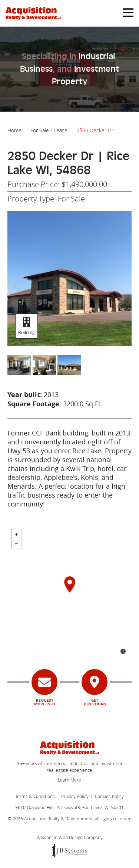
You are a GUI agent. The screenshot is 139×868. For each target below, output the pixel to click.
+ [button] (17, 534)
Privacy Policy (75, 796)
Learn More (69, 780)
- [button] (17, 544)
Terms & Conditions (35, 796)
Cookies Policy (109, 796)
